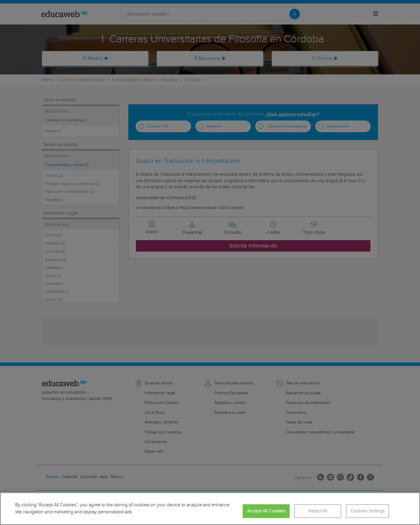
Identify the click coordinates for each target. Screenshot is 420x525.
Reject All (318, 511)
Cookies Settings (368, 511)
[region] (210, 509)
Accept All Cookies (266, 511)
